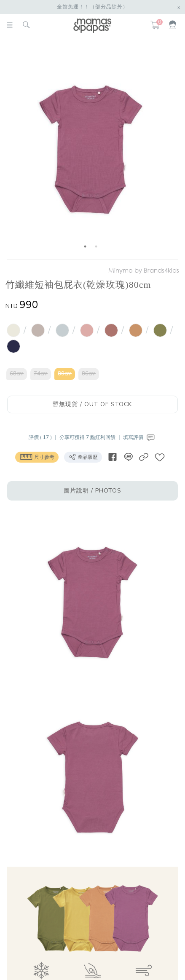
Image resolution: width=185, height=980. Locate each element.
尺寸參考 (37, 457)
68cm (17, 374)
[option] (91, 150)
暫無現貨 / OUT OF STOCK (92, 404)
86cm (89, 374)
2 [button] (96, 246)
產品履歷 (83, 457)
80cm (65, 374)
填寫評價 (140, 437)
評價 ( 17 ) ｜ (44, 437)
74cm (41, 374)
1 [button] (85, 246)
